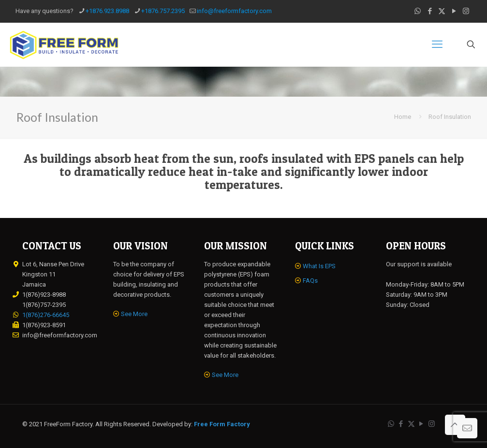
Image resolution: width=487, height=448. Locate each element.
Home (403, 117)
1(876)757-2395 (44, 305)
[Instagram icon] (466, 11)
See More (134, 314)
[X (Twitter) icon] (442, 11)
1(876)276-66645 (46, 315)
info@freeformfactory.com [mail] (234, 11)
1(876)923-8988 (44, 295)
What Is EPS (319, 266)
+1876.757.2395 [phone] (163, 11)
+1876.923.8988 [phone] (107, 11)
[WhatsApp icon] (418, 11)
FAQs (310, 281)
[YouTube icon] (454, 11)
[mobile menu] (437, 44)
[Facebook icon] (430, 11)
